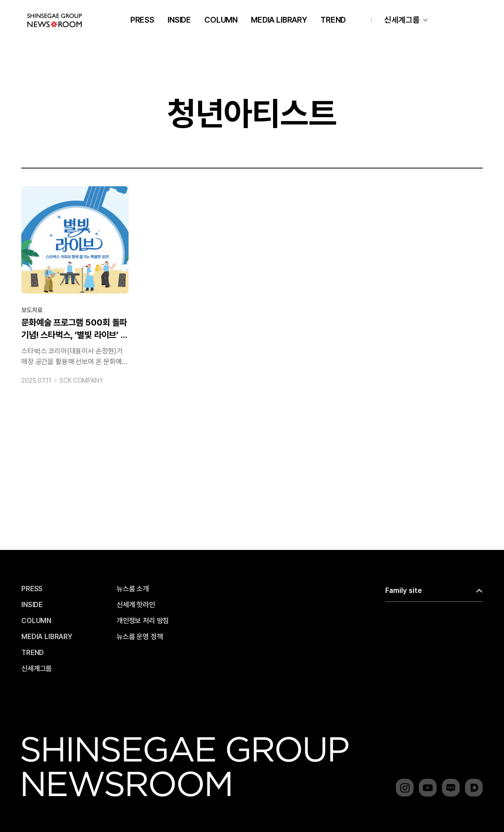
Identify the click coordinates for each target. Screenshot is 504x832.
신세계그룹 (402, 20)
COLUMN (221, 20)
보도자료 (32, 310)
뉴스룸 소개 (133, 589)
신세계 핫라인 (136, 605)
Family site (404, 591)
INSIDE (179, 20)
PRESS (142, 20)
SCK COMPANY (81, 381)
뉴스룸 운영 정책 (140, 637)
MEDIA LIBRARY (279, 20)
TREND (333, 20)
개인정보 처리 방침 (143, 621)
